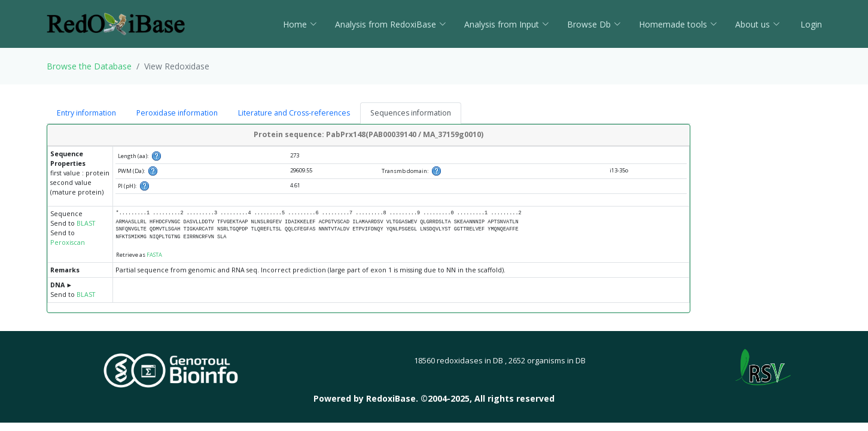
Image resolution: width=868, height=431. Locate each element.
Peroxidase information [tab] (177, 113)
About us (758, 24)
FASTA (154, 255)
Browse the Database (89, 66)
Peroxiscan (68, 242)
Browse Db (594, 24)
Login (810, 24)
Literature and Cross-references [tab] (294, 113)
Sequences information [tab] (411, 113)
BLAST (86, 223)
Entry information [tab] (86, 113)
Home (300, 24)
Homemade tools (678, 24)
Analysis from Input (507, 24)
